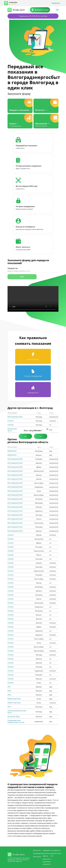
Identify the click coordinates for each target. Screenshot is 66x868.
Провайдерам (38, 853)
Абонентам (37, 850)
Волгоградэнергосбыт (15, 417)
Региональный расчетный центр (17, 712)
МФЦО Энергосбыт (14, 699)
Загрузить (56, 3)
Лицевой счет (13, 268)
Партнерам (37, 856)
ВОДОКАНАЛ (12, 451)
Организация (12, 413)
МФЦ (9, 691)
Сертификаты (56, 850)
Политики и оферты (47, 855)
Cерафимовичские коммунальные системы (16, 721)
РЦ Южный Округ (14, 717)
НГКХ (9, 707)
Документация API (56, 855)
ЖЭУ (9, 687)
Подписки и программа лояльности (47, 862)
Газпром (10, 421)
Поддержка (47, 850)
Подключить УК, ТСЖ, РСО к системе (33, 16)
